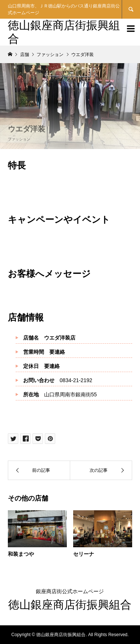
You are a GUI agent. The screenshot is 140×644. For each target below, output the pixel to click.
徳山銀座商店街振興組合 (70, 605)
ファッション (19, 139)
